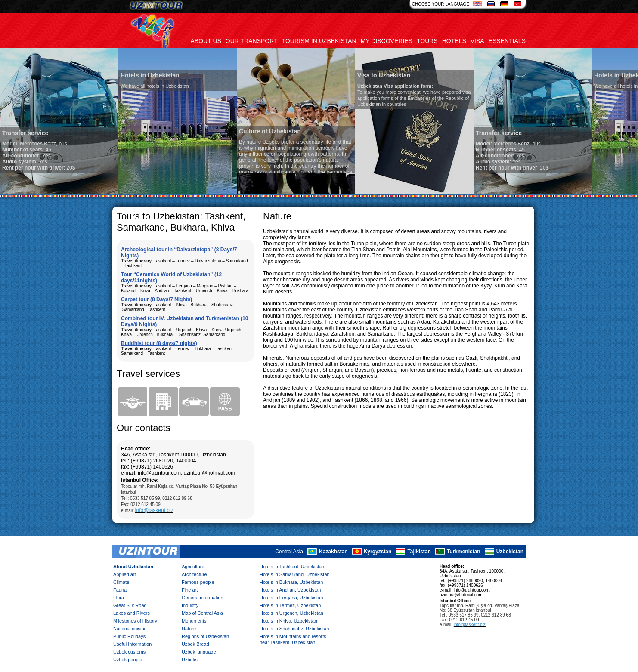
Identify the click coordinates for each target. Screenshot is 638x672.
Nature (189, 629)
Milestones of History (135, 621)
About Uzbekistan (133, 567)
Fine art (190, 590)
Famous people (198, 582)
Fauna (120, 590)
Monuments (194, 621)
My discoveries (387, 41)
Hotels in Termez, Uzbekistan (290, 605)
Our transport (252, 41)
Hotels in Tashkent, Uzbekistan (292, 567)
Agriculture (193, 567)
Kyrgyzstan (378, 552)
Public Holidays (129, 636)
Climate (121, 582)
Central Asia (289, 552)
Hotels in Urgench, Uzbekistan (291, 613)
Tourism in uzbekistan (319, 41)
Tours (427, 41)
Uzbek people (128, 660)
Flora (119, 598)
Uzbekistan (510, 552)
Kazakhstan (333, 552)
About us (206, 41)
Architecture (194, 574)
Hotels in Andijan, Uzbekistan (290, 590)
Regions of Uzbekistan (205, 636)
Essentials (507, 41)
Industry (190, 605)
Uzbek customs (129, 652)
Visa (477, 41)
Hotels (454, 41)
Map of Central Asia (202, 613)
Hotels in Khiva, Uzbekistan (288, 621)
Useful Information (132, 644)
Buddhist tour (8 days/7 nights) (159, 343)
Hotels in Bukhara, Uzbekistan (291, 582)
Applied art (125, 574)
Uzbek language (199, 652)
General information (203, 598)
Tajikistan (419, 552)
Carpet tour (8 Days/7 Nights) (156, 299)
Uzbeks (190, 660)
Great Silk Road (130, 605)
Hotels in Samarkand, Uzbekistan (295, 574)
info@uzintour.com (159, 473)
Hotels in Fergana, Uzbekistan (291, 598)
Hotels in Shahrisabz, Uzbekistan (294, 629)
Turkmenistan (464, 552)
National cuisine (130, 629)
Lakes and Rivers (132, 613)
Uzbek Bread (195, 644)
